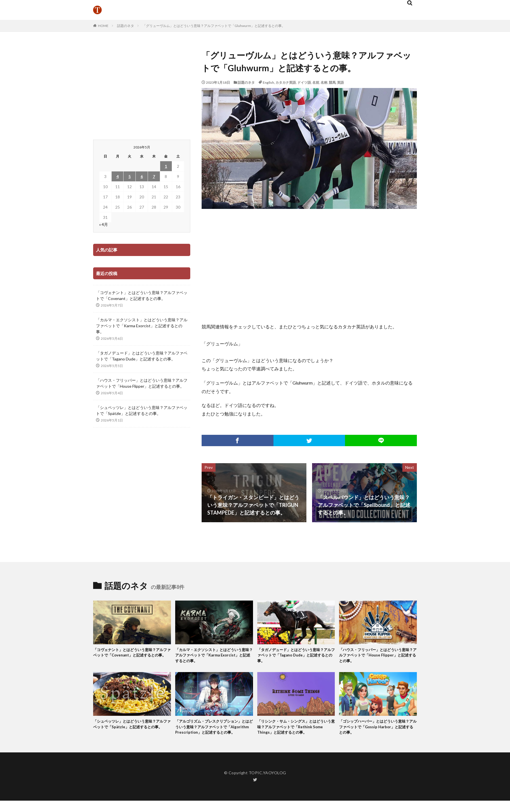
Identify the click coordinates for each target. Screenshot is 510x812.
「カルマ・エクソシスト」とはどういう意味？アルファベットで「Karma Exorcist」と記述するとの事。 (142, 326)
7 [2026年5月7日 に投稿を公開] (154, 176)
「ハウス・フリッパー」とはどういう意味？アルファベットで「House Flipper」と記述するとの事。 (142, 383)
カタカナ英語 (286, 82)
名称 (324, 82)
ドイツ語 (304, 82)
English (268, 82)
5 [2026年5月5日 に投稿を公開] (129, 176)
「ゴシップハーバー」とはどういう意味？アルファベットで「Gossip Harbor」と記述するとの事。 (375, 731)
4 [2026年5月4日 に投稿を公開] (118, 176)
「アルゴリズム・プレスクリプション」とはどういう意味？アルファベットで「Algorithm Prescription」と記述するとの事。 (214, 734)
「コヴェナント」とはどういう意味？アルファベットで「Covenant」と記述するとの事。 (142, 295)
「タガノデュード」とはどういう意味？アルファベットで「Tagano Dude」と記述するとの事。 (142, 356)
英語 (340, 82)
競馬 (332, 82)
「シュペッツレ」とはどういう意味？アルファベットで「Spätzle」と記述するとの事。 (142, 410)
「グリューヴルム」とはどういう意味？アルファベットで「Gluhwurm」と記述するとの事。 (214, 26)
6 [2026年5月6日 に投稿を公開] (142, 176)
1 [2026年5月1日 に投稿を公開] (166, 166)
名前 (316, 82)
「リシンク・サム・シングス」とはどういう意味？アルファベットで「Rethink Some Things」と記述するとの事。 (296, 731)
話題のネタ (126, 26)
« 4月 (104, 224)
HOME (103, 26)
